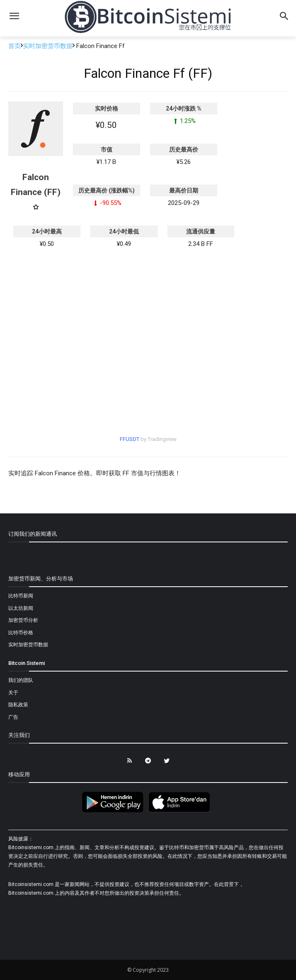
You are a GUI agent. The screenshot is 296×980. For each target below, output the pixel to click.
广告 (13, 717)
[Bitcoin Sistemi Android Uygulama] (115, 811)
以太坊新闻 (21, 608)
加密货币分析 (23, 620)
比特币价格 (21, 633)
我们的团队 (21, 680)
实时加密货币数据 (48, 46)
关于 (13, 693)
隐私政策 (18, 705)
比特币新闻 (21, 596)
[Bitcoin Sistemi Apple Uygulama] (181, 811)
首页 (15, 46)
